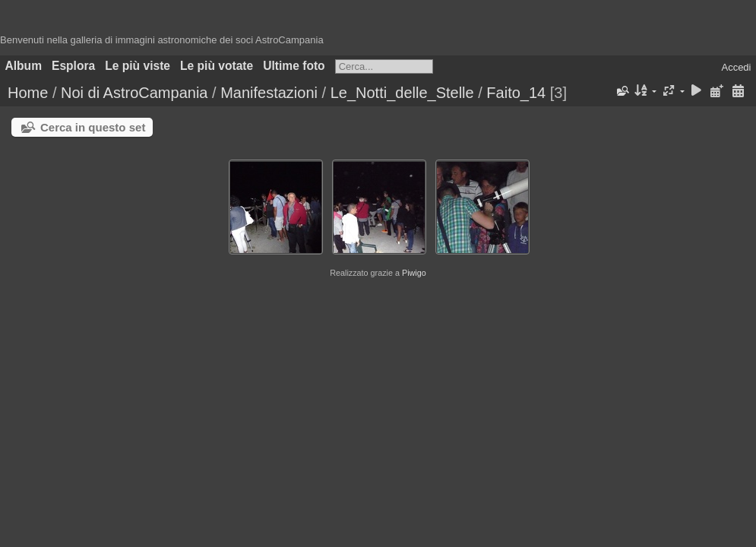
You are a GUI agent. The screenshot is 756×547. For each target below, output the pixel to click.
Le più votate (217, 66)
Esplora (73, 66)
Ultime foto (294, 66)
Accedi (736, 67)
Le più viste (138, 66)
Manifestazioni (269, 93)
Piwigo (414, 273)
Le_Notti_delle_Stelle (402, 93)
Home (28, 93)
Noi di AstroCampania (134, 93)
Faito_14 (516, 93)
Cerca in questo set (93, 127)
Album (24, 66)
